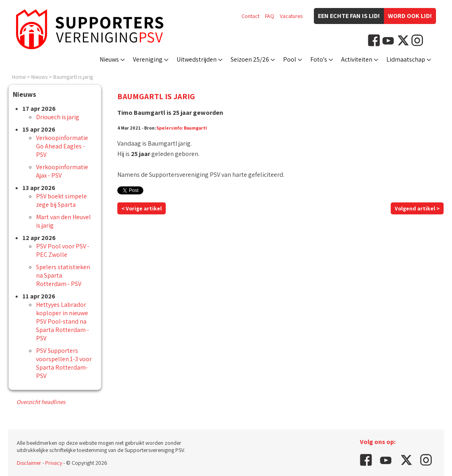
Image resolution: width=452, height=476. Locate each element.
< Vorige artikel (142, 208)
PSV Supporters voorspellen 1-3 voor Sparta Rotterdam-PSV (64, 363)
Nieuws (109, 59)
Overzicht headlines (41, 402)
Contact (250, 16)
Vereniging (148, 59)
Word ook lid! (410, 16)
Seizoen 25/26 (250, 59)
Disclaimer (29, 463)
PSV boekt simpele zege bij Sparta (61, 200)
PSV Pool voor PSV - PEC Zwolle (63, 250)
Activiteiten (357, 59)
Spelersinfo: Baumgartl (182, 128)
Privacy (54, 463)
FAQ (270, 16)
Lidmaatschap (406, 59)
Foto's (319, 59)
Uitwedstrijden (197, 59)
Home (19, 77)
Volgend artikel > (417, 208)
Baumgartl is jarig (73, 77)
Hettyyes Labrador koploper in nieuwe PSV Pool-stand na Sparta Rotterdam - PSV (62, 321)
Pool (290, 59)
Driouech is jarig (58, 117)
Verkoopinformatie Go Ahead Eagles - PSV (62, 146)
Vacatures (291, 16)
